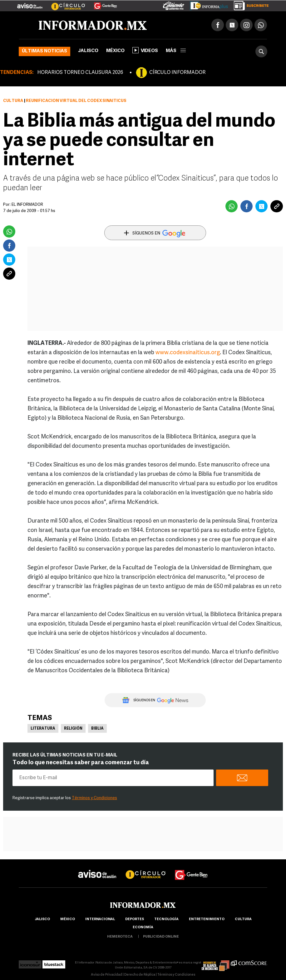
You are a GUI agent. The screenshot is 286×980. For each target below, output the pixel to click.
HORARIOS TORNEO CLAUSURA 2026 (80, 73)
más (176, 51)
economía (143, 927)
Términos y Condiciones (94, 798)
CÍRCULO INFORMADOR (177, 73)
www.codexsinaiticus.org (188, 353)
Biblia (97, 729)
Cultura (13, 101)
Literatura (43, 729)
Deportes (135, 919)
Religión (73, 729)
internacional (100, 919)
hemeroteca (120, 937)
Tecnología (166, 919)
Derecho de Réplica (140, 975)
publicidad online (161, 937)
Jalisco (88, 51)
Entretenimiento (207, 919)
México (115, 51)
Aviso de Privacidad (106, 975)
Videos (145, 50)
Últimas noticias (44, 51)
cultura (243, 919)
